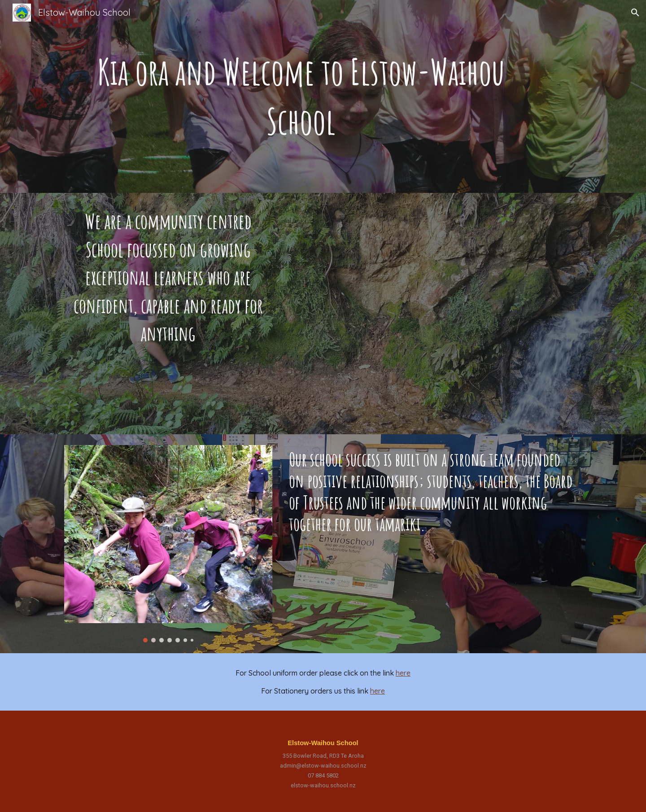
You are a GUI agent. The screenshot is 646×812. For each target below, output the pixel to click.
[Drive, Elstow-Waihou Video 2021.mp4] (434, 314)
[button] (635, 13)
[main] (301, 97)
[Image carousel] (168, 544)
